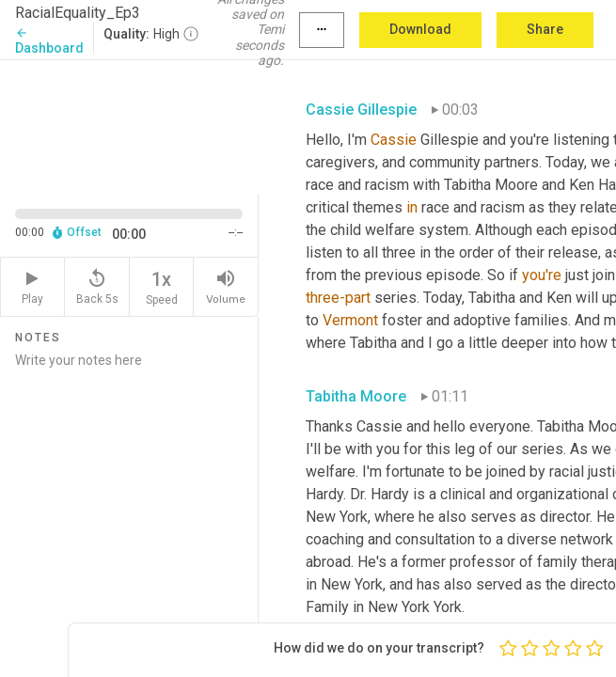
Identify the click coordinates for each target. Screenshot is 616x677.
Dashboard (49, 41)
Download (420, 29)
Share (545, 29)
